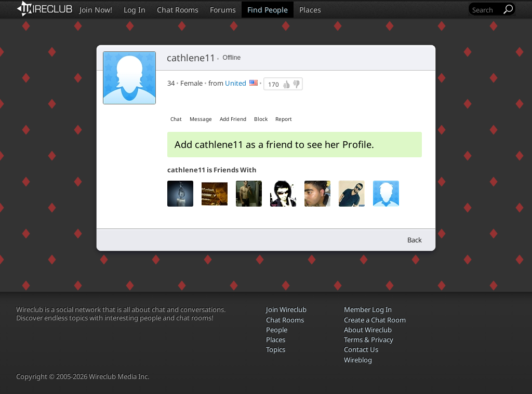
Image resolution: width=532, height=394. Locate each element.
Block (261, 119)
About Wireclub (368, 330)
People (277, 330)
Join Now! (96, 10)
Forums (223, 10)
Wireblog (358, 360)
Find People (268, 10)
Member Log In (368, 309)
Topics (276, 349)
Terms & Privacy (369, 339)
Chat (176, 119)
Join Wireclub (286, 309)
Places (310, 10)
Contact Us (361, 349)
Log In (135, 10)
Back (415, 240)
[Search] (486, 10)
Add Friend (233, 119)
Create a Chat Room (375, 320)
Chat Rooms (178, 10)
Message (201, 119)
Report (284, 119)
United (236, 83)
